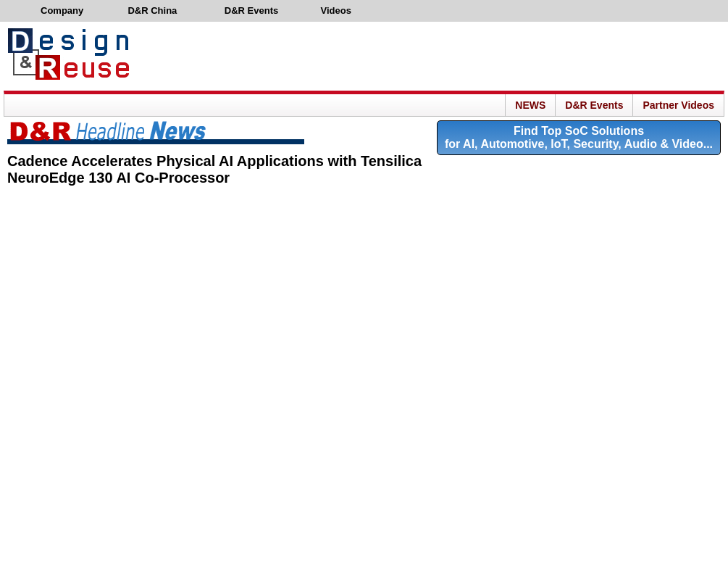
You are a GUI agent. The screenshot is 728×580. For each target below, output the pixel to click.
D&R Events (594, 105)
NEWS (530, 105)
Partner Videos (678, 105)
